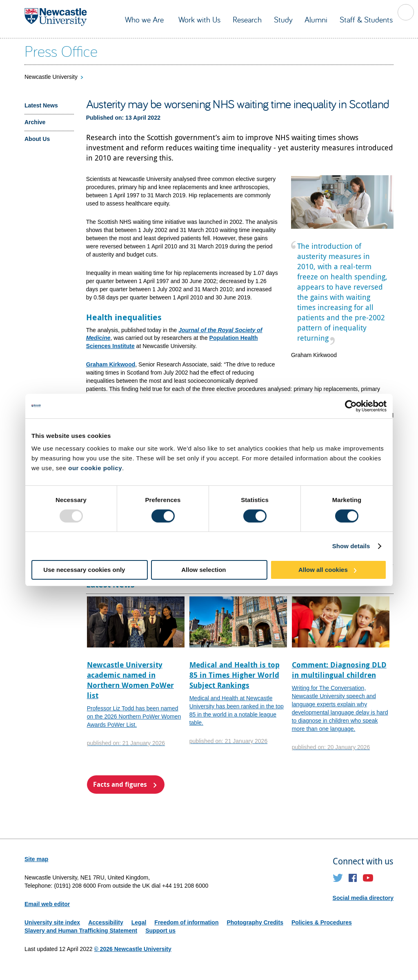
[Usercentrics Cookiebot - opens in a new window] (351, 406)
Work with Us (199, 19)
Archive (35, 122)
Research (247, 19)
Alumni (316, 19)
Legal (139, 922)
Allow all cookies (323, 570)
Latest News (41, 105)
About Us (37, 139)
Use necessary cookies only (84, 570)
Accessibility (106, 922)
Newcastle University (51, 77)
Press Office (61, 51)
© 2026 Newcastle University (132, 949)
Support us (160, 931)
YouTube (368, 878)
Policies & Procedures (322, 922)
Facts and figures (120, 784)
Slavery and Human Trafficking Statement (81, 931)
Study (283, 19)
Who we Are (146, 19)
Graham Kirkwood (111, 364)
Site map (36, 859)
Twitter (338, 878)
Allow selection (203, 570)
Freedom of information (186, 922)
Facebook (353, 878)
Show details (351, 546)
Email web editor (47, 904)
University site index (52, 922)
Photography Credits (255, 922)
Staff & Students (366, 19)
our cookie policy (95, 468)
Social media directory (363, 898)
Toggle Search (406, 12)
